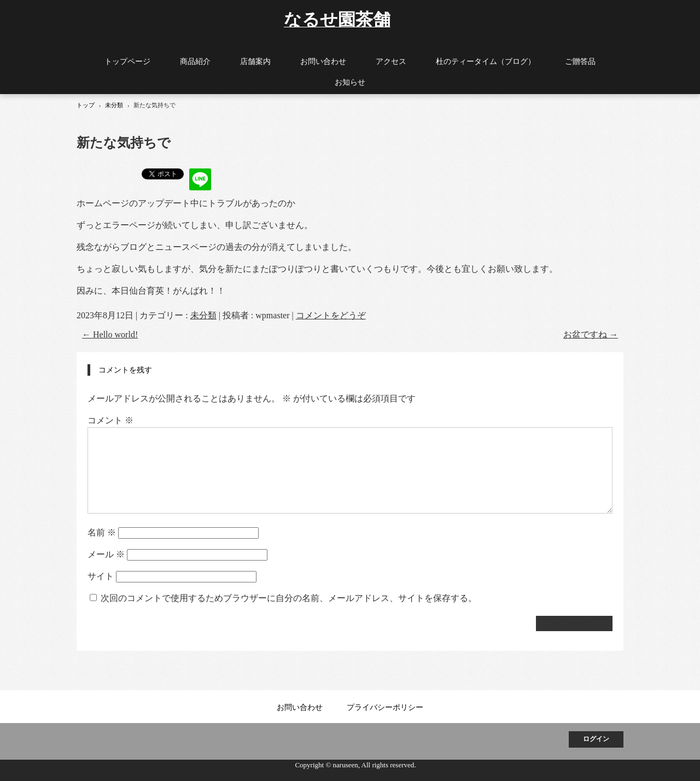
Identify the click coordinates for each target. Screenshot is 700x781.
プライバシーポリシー (385, 707)
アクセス (391, 62)
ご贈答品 (580, 62)
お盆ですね (591, 334)
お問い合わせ (323, 62)
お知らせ (350, 82)
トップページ (127, 62)
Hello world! (110, 334)
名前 (102, 532)
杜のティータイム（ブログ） (486, 62)
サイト (101, 576)
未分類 (203, 315)
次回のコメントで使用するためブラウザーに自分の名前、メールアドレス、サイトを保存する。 (289, 598)
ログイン (596, 739)
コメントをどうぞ (331, 315)
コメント (110, 420)
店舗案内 (255, 62)
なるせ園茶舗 (337, 19)
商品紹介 (195, 62)
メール (106, 554)
